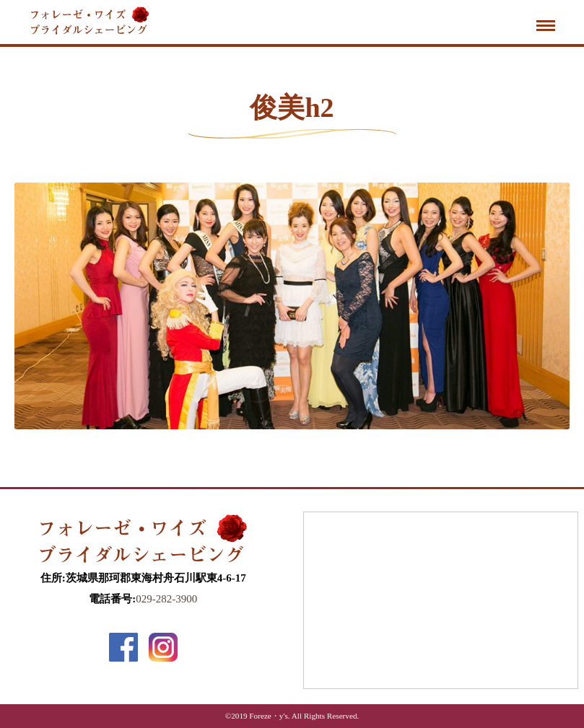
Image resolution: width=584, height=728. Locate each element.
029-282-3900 (166, 599)
